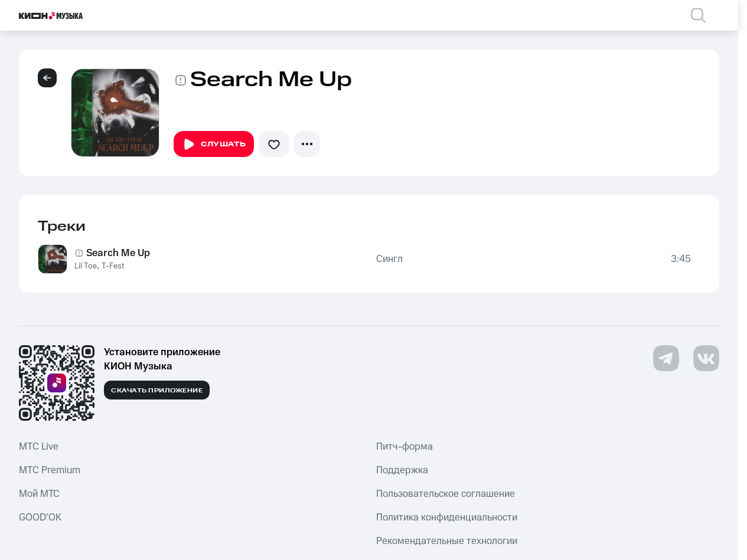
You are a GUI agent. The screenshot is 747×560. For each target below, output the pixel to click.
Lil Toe (86, 266)
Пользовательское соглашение (446, 494)
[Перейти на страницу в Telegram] (666, 358)
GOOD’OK (40, 518)
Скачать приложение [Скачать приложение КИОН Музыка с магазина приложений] (157, 391)
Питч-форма (405, 447)
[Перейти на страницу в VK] (706, 358)
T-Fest (113, 266)
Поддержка (402, 470)
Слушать (214, 145)
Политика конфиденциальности (447, 518)
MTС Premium (50, 470)
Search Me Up (118, 253)
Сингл (389, 259)
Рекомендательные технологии (447, 541)
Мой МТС (39, 494)
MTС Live (39, 447)
